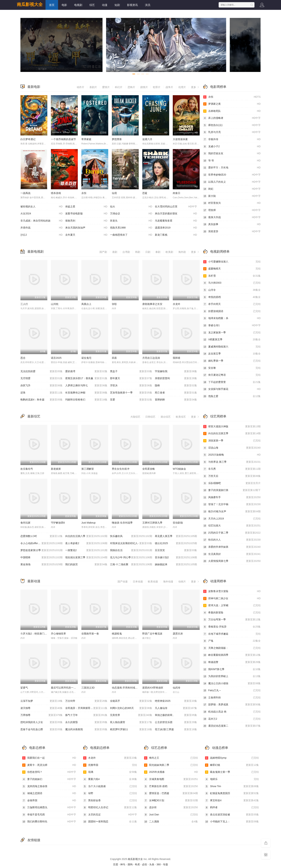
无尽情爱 (41, 378)
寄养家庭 (86, 139)
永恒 (84, 193)
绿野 (110, 793)
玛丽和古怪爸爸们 (86, 400)
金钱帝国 (49, 801)
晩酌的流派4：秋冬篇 (41, 400)
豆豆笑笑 (176, 550)
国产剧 (103, 252)
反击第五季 (232, 354)
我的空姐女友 (232, 154)
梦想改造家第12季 (41, 550)
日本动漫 (138, 582)
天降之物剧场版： (232, 648)
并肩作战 (41, 228)
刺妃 (232, 189)
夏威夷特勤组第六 (232, 347)
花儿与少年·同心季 (131, 558)
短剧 (117, 5)
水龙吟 (177, 304)
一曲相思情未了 (131, 235)
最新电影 (34, 87)
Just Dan (171, 815)
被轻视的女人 (41, 207)
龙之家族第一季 (232, 333)
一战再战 (25, 193)
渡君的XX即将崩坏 (153, 688)
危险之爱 (232, 396)
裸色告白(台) (232, 125)
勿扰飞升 (41, 386)
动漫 (105, 5)
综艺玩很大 (232, 526)
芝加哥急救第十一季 (131, 393)
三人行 (24, 304)
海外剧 (182, 252)
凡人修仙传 (176, 708)
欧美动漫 (153, 582)
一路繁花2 (86, 550)
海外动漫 (168, 582)
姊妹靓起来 (176, 565)
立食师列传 (232, 698)
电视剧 (78, 5)
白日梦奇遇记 (28, 139)
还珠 (41, 393)
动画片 (182, 582)
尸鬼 (232, 641)
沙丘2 (41, 235)
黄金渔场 (41, 565)
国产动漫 (123, 582)
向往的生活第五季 (232, 434)
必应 (145, 864)
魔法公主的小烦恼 (232, 684)
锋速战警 (232, 662)
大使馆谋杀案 (180, 139)
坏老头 (131, 221)
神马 (123, 864)
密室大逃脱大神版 (232, 427)
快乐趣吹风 (131, 536)
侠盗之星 (86, 207)
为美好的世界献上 (232, 676)
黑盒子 (131, 371)
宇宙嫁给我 (176, 371)
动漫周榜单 (218, 581)
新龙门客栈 (176, 235)
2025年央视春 (171, 772)
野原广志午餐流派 (152, 634)
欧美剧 (169, 252)
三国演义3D (88, 688)
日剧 (148, 252)
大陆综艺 (135, 417)
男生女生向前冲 (121, 469)
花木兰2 (232, 719)
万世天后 (232, 476)
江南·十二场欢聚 (131, 565)
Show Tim (232, 786)
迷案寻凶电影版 (86, 214)
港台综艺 (166, 417)
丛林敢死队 (232, 111)
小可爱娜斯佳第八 (232, 262)
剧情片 (144, 87)
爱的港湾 (86, 371)
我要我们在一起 (49, 758)
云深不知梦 (41, 701)
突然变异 (232, 232)
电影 (64, 5)
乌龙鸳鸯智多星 (176, 221)
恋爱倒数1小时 (41, 536)
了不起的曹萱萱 (232, 382)
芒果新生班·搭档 (171, 786)
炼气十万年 (86, 715)
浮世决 (131, 386)
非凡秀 (232, 469)
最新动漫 (34, 581)
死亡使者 (176, 393)
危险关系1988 (131, 228)
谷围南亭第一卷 (90, 634)
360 (159, 864)
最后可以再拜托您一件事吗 (66, 688)
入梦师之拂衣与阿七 (86, 386)
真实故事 (232, 224)
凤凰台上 (86, 304)
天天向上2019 (232, 519)
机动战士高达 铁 (232, 712)
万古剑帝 (86, 701)
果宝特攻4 (232, 801)
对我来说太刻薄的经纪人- (131, 543)
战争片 (169, 87)
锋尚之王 (171, 758)
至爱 (131, 400)
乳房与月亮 (232, 132)
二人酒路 (171, 822)
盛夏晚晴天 (232, 269)
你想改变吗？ (49, 772)
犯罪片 (157, 87)
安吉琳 (232, 368)
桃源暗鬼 (117, 634)
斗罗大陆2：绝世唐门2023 (35, 634)
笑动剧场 (178, 523)
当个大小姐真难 (110, 786)
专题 (165, 864)
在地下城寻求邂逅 (232, 634)
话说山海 (232, 448)
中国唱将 (41, 558)
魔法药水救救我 (86, 730)
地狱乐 (232, 779)
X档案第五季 (232, 340)
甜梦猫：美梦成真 (232, 705)
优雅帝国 (110, 765)
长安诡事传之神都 (86, 393)
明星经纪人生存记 (110, 808)
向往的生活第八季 (86, 536)
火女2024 (41, 214)
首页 (52, 5)
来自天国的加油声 (86, 228)
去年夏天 (86, 235)
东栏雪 (232, 276)
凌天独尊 (41, 708)
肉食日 (177, 193)
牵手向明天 (232, 304)
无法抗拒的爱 (41, 371)
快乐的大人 (232, 540)
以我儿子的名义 (232, 182)
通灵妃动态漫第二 (232, 726)
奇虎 (137, 864)
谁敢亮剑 (86, 221)
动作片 (80, 87)
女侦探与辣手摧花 (232, 389)
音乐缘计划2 (176, 558)
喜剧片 (93, 87)
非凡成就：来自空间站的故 (41, 221)
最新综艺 (34, 416)
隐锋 (176, 386)
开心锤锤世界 (58, 634)
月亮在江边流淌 (151, 358)
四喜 (114, 358)
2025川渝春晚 (232, 455)
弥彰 (114, 304)
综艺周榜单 (218, 416)
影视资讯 (132, 5)
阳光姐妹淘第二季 (171, 765)
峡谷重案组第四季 (232, 655)
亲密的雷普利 (176, 378)
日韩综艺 (150, 417)
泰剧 (158, 252)
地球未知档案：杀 (232, 318)
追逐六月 (147, 139)
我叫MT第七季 (232, 669)
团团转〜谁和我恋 (110, 822)
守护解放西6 (58, 523)
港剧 (115, 252)
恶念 (23, 358)
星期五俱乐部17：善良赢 (86, 378)
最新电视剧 (35, 252)
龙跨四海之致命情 (49, 786)
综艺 (92, 5)
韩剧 (138, 252)
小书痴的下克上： (232, 822)
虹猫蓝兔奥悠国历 (232, 793)
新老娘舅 (56, 469)
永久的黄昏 (86, 722)
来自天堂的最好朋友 (176, 214)
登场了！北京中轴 (232, 504)
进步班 (171, 808)
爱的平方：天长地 (232, 168)
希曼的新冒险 (232, 613)
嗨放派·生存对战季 (122, 523)
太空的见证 (110, 815)
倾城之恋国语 (49, 793)
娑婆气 (24, 688)
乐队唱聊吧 (232, 483)
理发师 (232, 210)
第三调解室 (88, 469)
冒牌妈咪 (176, 400)
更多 (195, 87)
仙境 (114, 193)
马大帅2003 (232, 283)
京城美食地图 (171, 779)
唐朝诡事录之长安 (152, 304)
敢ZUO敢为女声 (232, 512)
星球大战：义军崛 (232, 606)
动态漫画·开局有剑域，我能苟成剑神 (132, 688)
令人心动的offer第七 (41, 543)
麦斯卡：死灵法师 (49, 765)
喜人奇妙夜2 (86, 543)
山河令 (232, 290)
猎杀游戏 (56, 193)
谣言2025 (56, 358)
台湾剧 (126, 252)
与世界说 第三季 (232, 462)
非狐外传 (232, 139)
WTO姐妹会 (179, 469)
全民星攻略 (149, 469)
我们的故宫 (86, 565)
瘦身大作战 (232, 217)
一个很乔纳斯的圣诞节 (63, 139)
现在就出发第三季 (86, 558)
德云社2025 (176, 543)
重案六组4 (110, 779)
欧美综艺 (181, 417)
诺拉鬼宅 (86, 358)
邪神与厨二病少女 (232, 599)
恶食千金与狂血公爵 (41, 730)
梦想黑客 (117, 139)
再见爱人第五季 (176, 536)
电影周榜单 (218, 87)
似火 (131, 207)
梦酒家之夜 (232, 104)
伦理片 (182, 87)
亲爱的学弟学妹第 (232, 547)
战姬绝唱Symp (232, 758)
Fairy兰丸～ (232, 690)
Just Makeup (88, 523)
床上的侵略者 (232, 118)
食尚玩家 (25, 523)
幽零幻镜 (232, 765)
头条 (152, 864)
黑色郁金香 (110, 801)
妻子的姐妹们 (49, 779)
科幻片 (119, 87)
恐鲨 (145, 193)
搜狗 (130, 864)
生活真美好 (232, 554)
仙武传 (177, 688)
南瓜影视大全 (30, 4)
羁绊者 (232, 808)
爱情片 (106, 87)
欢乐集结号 (27, 469)
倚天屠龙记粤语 (232, 375)
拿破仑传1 (232, 325)
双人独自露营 (131, 722)
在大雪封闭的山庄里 (176, 207)
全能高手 (131, 701)
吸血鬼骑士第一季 (232, 772)
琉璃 (110, 772)
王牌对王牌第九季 (152, 523)
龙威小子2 (232, 147)
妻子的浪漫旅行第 (232, 490)
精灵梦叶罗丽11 (131, 730)
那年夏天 (131, 378)
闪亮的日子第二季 (232, 533)
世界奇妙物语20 (232, 175)
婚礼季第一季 (232, 361)
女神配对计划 (171, 801)
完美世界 (131, 715)
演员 (148, 5)
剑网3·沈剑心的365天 (131, 708)
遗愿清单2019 (176, 228)
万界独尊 (41, 715)
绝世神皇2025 (176, 701)
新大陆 (232, 196)
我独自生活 (131, 550)
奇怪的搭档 (232, 297)
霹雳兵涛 (178, 634)
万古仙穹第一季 (232, 620)
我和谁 (177, 358)
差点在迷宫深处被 (232, 815)
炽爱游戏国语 (232, 311)
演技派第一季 (232, 441)
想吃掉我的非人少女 (41, 722)
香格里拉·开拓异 (232, 627)
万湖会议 (131, 214)
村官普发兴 (232, 203)
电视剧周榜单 (220, 252)
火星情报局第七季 (232, 561)
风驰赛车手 (232, 497)
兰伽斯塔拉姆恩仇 (49, 808)
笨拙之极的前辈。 (176, 715)
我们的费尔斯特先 (49, 822)
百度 (116, 864)
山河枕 (55, 304)
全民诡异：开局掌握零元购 (86, 708)
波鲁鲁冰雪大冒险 (232, 591)
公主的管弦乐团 (176, 722)
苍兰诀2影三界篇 (176, 730)
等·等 (232, 161)
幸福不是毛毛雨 (49, 815)
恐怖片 (131, 87)
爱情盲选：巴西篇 (171, 793)
